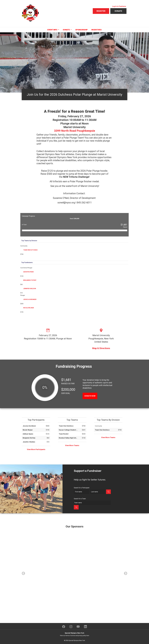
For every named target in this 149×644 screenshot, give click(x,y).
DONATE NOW (90, 396)
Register (101, 11)
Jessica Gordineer (30, 299)
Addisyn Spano (29, 272)
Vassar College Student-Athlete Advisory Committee (68, 430)
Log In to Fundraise (119, 6)
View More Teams (72, 445)
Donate (118, 11)
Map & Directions (101, 348)
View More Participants (36, 449)
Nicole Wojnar (29, 308)
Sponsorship (81, 30)
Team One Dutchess (30, 250)
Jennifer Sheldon (30, 289)
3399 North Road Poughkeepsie (75, 131)
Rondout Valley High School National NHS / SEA (68, 438)
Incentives (96, 30)
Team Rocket (64, 434)
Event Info (53, 30)
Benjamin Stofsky (30, 280)
